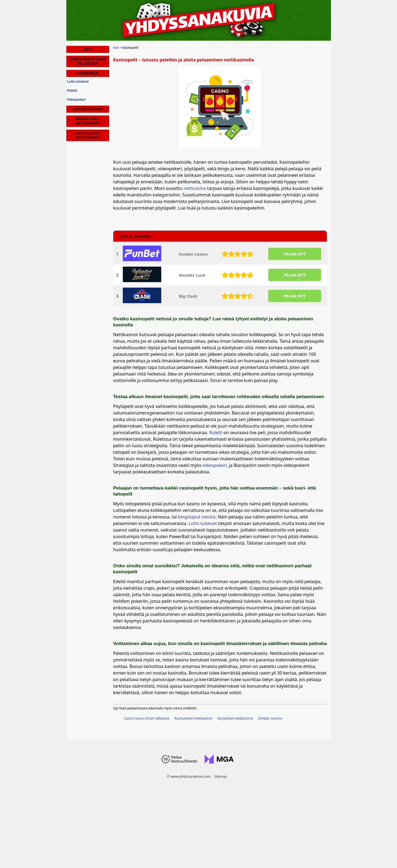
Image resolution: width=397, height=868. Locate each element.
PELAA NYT (295, 254)
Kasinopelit (88, 73)
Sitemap (220, 776)
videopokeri (215, 465)
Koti (88, 49)
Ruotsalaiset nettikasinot (193, 718)
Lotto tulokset (203, 523)
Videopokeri (76, 100)
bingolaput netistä (197, 517)
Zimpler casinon (270, 718)
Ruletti (216, 432)
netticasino (195, 188)
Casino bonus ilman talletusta (147, 718)
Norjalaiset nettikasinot (235, 718)
